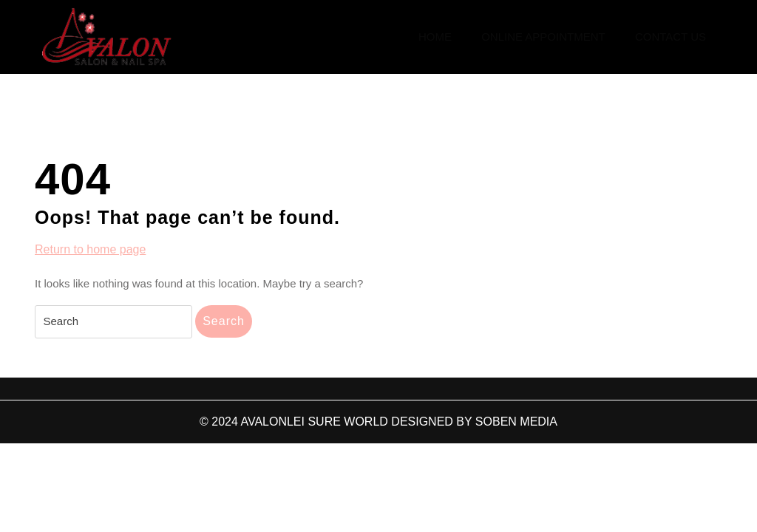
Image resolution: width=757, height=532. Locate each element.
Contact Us (671, 37)
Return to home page (90, 250)
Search (224, 321)
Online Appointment (543, 37)
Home (435, 37)
